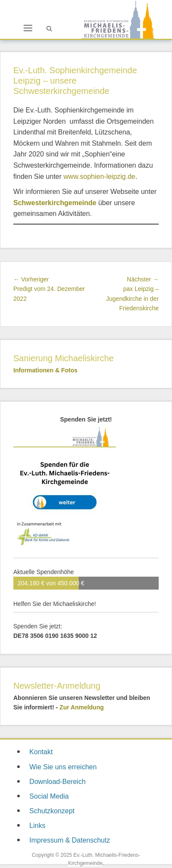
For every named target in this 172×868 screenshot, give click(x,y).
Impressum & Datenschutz (70, 840)
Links (37, 826)
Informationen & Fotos (45, 370)
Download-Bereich (57, 782)
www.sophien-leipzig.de (100, 176)
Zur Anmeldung (81, 707)
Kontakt (41, 752)
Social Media (49, 796)
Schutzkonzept (52, 811)
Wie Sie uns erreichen (63, 767)
